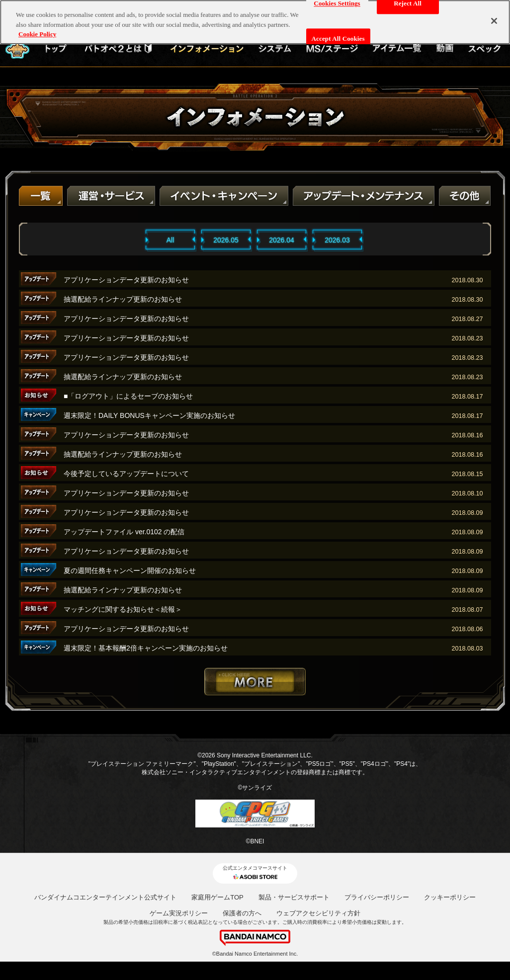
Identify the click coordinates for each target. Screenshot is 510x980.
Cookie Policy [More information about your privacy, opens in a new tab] (37, 30)
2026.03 (337, 240)
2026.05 (226, 240)
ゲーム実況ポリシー (179, 913)
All (170, 240)
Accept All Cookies (338, 34)
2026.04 (282, 240)
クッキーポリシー (450, 897)
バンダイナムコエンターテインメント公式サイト (105, 897)
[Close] (494, 16)
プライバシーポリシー (377, 897)
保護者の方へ (242, 913)
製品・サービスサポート (294, 897)
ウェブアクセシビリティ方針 (318, 913)
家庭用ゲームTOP (217, 897)
